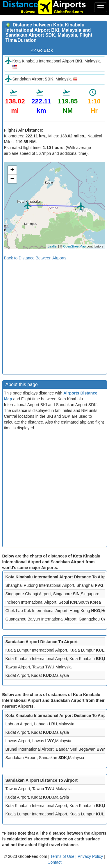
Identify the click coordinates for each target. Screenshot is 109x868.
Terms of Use (63, 856)
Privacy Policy (91, 856)
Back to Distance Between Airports (35, 258)
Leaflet (52, 246)
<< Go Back (42, 50)
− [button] (12, 179)
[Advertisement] (54, 315)
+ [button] (12, 170)
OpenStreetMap (74, 246)
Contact (54, 862)
